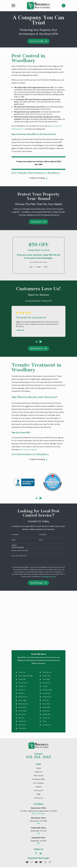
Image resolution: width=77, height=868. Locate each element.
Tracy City (46, 665)
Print (46, 267)
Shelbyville (46, 661)
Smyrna (21, 665)
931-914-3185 (39, 704)
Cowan (45, 633)
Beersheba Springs (26, 623)
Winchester (47, 672)
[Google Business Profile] (41, 800)
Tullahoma (22, 668)
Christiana (46, 630)
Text (31, 267)
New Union (46, 651)
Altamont (22, 619)
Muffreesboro (24, 651)
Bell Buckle (46, 623)
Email (38, 267)
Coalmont (22, 633)
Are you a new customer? (20, 551)
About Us (38, 719)
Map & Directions (39, 760)
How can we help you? (19, 556)
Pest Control (39, 723)
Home (39, 715)
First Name (15, 535)
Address (14, 546)
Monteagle (22, 647)
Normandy (22, 654)
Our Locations (39, 730)
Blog (38, 741)
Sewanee (22, 661)
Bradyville (22, 626)
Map (38, 770)
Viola (44, 668)
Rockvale (46, 658)
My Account (38, 737)
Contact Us (38, 745)
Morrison (46, 647)
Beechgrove (47, 619)
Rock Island (23, 658)
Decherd (22, 637)
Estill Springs (47, 637)
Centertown (23, 630)
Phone (14, 541)
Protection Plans (39, 726)
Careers (38, 734)
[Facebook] (36, 800)
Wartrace (22, 672)
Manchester (23, 644)
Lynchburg (46, 640)
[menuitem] (14, 823)
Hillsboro (22, 640)
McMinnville (47, 644)
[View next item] (41, 342)
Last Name (43, 535)
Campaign (46, 626)
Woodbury (22, 675)
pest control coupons (28, 450)
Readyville (46, 654)
